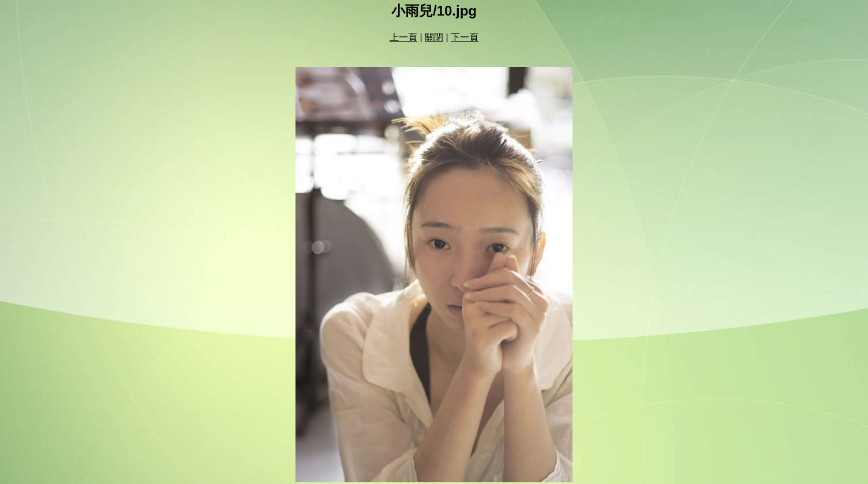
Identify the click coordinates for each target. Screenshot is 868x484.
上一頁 (403, 37)
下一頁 (465, 37)
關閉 (434, 37)
